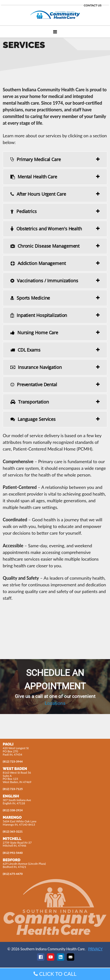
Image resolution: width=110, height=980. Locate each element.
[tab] (55, 159)
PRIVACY (95, 949)
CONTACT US (92, 5)
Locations (55, 703)
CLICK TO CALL (55, 974)
